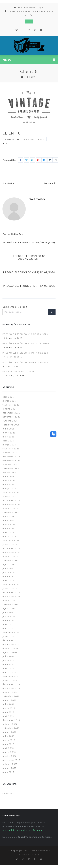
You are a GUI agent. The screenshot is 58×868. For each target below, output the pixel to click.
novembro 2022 (11, 552)
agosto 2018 (10, 732)
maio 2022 (8, 576)
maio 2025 (8, 437)
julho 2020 (9, 656)
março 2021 (9, 628)
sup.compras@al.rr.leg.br (29, 7)
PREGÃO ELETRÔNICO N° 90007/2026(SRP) (29, 257)
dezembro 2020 (11, 640)
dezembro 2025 (11, 413)
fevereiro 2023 (11, 540)
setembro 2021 (11, 604)
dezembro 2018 (11, 720)
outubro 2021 (10, 600)
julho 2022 (9, 568)
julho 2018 (8, 736)
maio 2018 (8, 744)
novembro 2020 (11, 644)
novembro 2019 (11, 688)
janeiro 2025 (10, 453)
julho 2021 (8, 612)
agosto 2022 (10, 564)
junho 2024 (9, 481)
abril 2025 (8, 441)
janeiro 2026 (10, 409)
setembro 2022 (11, 560)
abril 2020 (8, 668)
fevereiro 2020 (11, 676)
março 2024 (9, 489)
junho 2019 (9, 708)
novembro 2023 (11, 504)
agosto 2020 (10, 652)
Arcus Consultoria (29, 854)
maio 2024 (8, 485)
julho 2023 (9, 520)
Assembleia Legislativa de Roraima (22, 830)
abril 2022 (8, 580)
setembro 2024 (11, 469)
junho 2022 (9, 572)
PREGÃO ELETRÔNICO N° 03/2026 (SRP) (29, 242)
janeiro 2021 (10, 636)
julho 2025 (9, 429)
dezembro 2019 (11, 684)
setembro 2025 (11, 425)
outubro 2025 (10, 421)
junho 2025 (9, 433)
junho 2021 (9, 616)
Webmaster (13, 139)
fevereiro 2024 (11, 493)
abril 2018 (8, 748)
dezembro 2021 (11, 592)
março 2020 (9, 672)
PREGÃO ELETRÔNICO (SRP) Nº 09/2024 (29, 272)
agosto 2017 (10, 768)
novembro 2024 (11, 461)
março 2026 (9, 401)
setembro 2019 (11, 696)
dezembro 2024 (11, 457)
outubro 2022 (10, 556)
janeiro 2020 (10, 680)
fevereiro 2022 (11, 584)
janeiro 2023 (10, 544)
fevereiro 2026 (11, 405)
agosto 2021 (10, 608)
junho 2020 (9, 660)
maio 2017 (8, 772)
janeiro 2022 (10, 588)
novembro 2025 (11, 417)
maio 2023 (8, 528)
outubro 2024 (10, 465)
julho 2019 (8, 704)
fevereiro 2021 (11, 632)
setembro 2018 (11, 728)
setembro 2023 (11, 512)
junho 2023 (9, 524)
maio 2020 (9, 664)
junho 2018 (9, 740)
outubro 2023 (10, 508)
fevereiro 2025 (11, 449)
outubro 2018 (10, 724)
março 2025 (9, 445)
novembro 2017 (11, 760)
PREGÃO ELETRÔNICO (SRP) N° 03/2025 (29, 286)
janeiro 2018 (10, 756)
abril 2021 (8, 624)
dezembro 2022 (11, 548)
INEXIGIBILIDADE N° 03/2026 (18, 372)
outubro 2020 (10, 648)
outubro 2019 (10, 692)
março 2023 (9, 536)
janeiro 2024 (10, 496)
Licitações (8, 793)
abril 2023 (8, 532)
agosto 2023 (10, 516)
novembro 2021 (11, 596)
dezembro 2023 (11, 500)
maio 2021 (8, 620)
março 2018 (9, 752)
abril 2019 (8, 716)
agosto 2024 (10, 473)
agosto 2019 (10, 700)
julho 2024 (9, 477)
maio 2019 (8, 712)
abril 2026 (8, 397)
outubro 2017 (10, 764)
